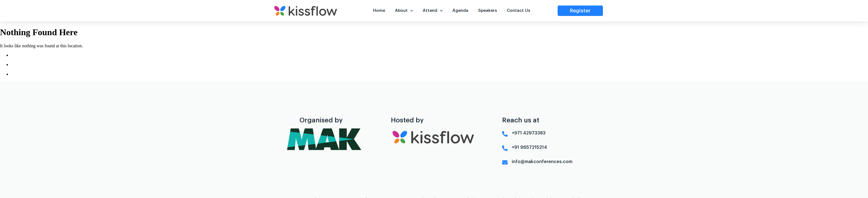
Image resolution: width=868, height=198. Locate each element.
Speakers (488, 11)
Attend (433, 11)
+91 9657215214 (529, 143)
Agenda (460, 11)
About (404, 11)
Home (379, 11)
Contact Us (518, 11)
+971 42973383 (529, 129)
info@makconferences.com (542, 157)
